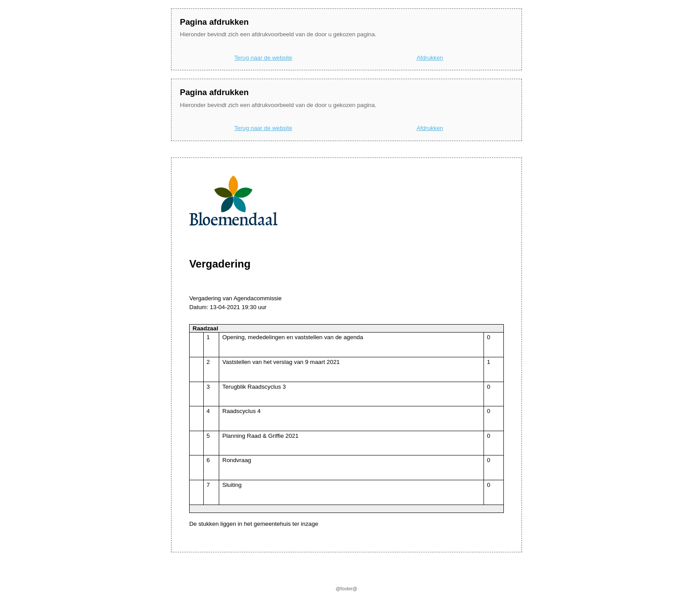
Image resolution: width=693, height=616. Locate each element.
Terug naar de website (263, 58)
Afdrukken (430, 58)
